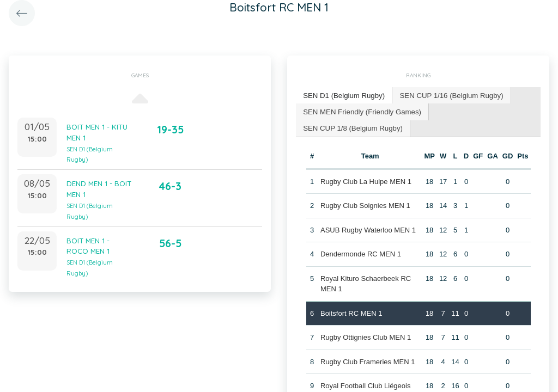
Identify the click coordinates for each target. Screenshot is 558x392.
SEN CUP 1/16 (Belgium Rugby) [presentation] (449, 95)
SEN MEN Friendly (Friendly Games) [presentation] (361, 111)
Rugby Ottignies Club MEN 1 (366, 320)
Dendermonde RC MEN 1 (361, 237)
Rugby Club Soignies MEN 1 (365, 189)
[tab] (343, 96)
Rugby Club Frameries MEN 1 (368, 344)
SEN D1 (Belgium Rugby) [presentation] (343, 95)
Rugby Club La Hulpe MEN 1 (366, 164)
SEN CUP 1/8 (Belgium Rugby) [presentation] (483, 111)
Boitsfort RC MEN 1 (351, 296)
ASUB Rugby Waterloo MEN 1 (368, 213)
